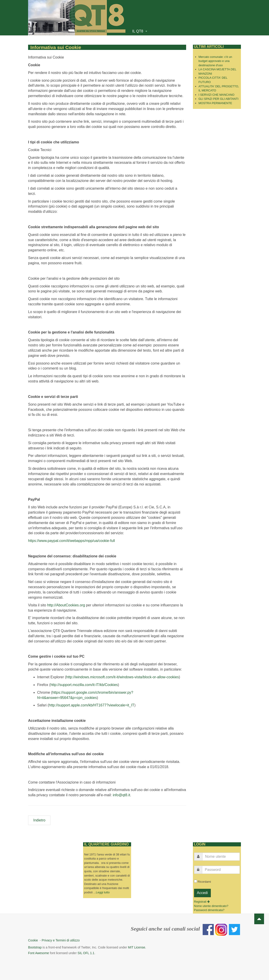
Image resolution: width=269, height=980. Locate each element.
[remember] (196, 880)
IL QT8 (140, 31)
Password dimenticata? (209, 909)
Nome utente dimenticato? (211, 905)
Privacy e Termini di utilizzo (61, 939)
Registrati (202, 900)
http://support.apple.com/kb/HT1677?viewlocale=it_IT (92, 704)
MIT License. (137, 946)
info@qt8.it (121, 794)
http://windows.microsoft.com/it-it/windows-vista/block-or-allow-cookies (122, 676)
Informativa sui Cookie (50, 47)
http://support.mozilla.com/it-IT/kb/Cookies (84, 683)
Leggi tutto (103, 891)
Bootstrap (35, 946)
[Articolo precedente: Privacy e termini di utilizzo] (39, 819)
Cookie (34, 939)
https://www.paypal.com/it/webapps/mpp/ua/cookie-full (71, 540)
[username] (221, 855)
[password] (221, 868)
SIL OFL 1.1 (86, 952)
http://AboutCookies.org (66, 604)
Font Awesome (38, 952)
